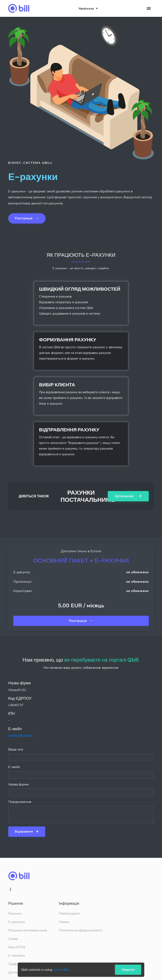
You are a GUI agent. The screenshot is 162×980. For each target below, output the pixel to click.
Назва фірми (18, 784)
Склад (13, 939)
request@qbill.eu (20, 736)
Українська (88, 9)
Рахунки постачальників (28, 930)
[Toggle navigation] (149, 9)
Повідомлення (20, 802)
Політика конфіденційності (81, 930)
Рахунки (15, 914)
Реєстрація (27, 218)
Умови (64, 922)
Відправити (27, 832)
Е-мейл (14, 767)
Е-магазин (17, 956)
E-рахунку (17, 922)
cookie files (61, 970)
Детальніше (128, 496)
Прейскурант (69, 914)
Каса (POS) (17, 947)
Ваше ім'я (16, 750)
